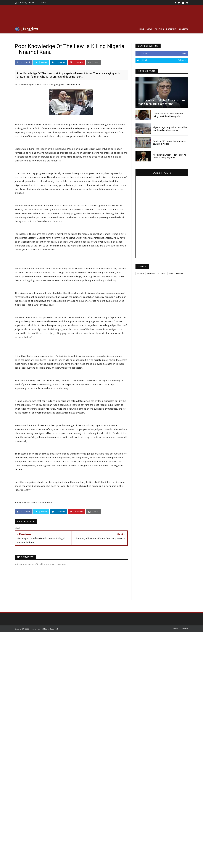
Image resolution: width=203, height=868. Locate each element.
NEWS (149, 29)
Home (43, 3)
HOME (141, 29)
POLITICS (159, 29)
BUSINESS (183, 29)
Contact (185, 629)
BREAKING (171, 29)
